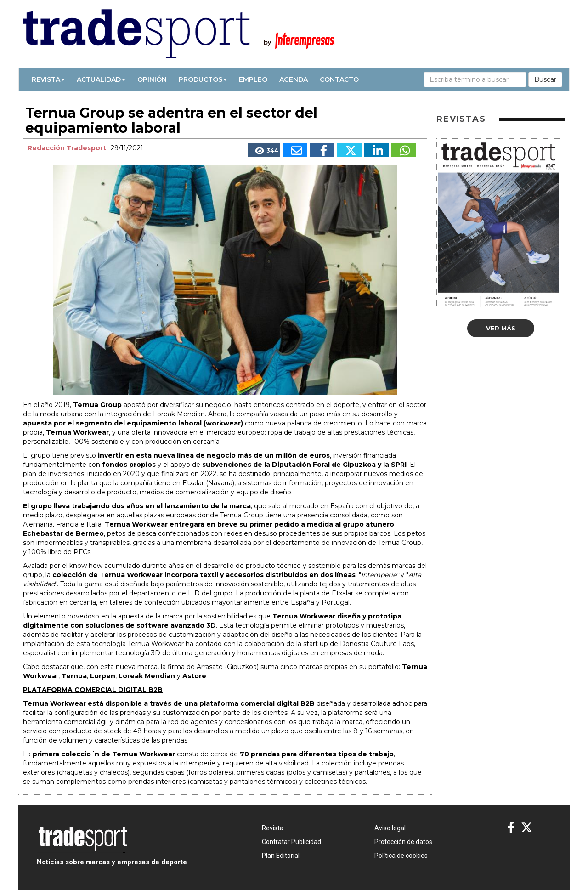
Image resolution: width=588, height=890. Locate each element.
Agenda (294, 79)
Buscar (545, 79)
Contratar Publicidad (291, 842)
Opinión (152, 79)
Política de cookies (401, 856)
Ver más (501, 328)
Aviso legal (390, 828)
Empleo (253, 79)
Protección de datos (403, 842)
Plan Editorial (281, 856)
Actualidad (101, 79)
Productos (203, 79)
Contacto (339, 79)
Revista (48, 79)
